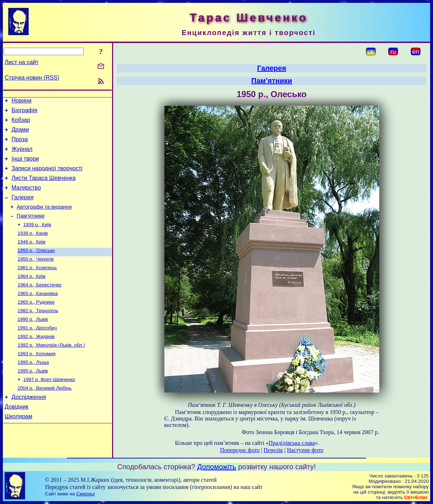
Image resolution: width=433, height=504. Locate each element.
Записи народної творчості (47, 177)
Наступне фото (305, 450)
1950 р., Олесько (36, 267)
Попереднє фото (240, 450)
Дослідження (29, 426)
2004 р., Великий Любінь (45, 416)
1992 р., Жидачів (36, 360)
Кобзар (21, 123)
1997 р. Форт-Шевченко (49, 407)
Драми (20, 134)
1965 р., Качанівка (38, 314)
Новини (21, 102)
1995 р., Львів (33, 398)
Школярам (18, 448)
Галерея (22, 209)
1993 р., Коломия (37, 379)
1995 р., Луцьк (33, 388)
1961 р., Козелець (37, 286)
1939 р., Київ (37, 239)
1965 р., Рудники (36, 323)
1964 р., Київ (32, 295)
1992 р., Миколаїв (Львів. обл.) (51, 370)
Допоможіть (217, 467)
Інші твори (25, 166)
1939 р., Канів (33, 249)
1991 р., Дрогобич (37, 351)
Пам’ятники (31, 230)
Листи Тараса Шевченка (44, 188)
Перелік (273, 450)
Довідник (16, 437)
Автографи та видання (44, 220)
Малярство (26, 198)
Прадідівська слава (292, 443)
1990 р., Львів (33, 342)
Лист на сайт (22, 62)
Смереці (86, 494)
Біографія (24, 112)
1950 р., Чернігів (36, 277)
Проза (20, 145)
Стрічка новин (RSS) (32, 78)
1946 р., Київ (32, 258)
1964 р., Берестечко (40, 305)
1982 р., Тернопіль (38, 332)
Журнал (22, 155)
